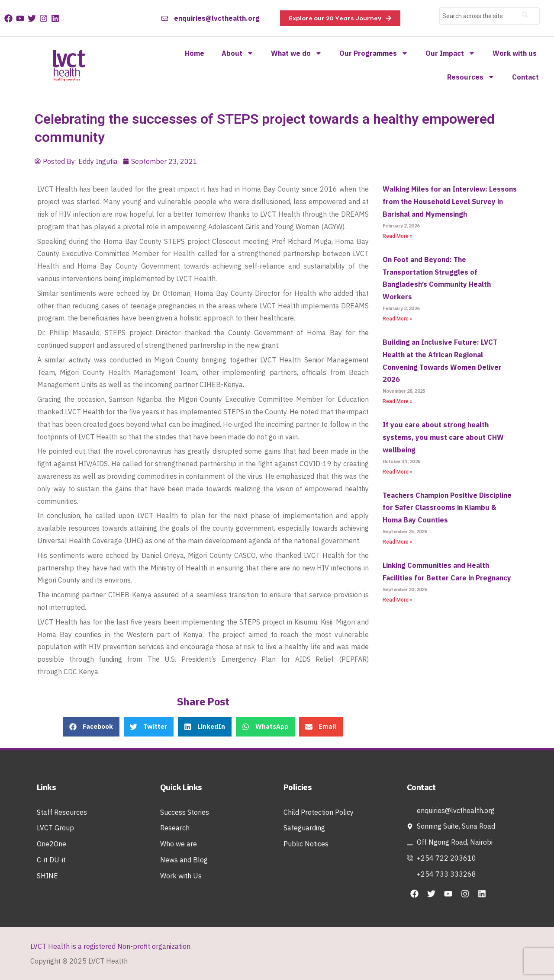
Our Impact (450, 53)
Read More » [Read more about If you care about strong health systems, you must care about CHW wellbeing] (398, 472)
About (238, 53)
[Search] (525, 16)
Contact (525, 77)
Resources (471, 77)
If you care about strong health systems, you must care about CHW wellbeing (443, 437)
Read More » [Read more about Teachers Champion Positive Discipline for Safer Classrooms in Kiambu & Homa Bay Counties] (398, 542)
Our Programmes (374, 53)
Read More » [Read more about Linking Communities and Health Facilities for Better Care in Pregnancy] (398, 600)
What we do (296, 53)
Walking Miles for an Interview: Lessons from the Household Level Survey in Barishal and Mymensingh (450, 202)
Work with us (515, 53)
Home (195, 53)
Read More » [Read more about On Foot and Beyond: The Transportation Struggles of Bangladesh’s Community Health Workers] (398, 319)
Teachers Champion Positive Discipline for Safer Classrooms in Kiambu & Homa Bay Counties (447, 508)
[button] (91, 727)
